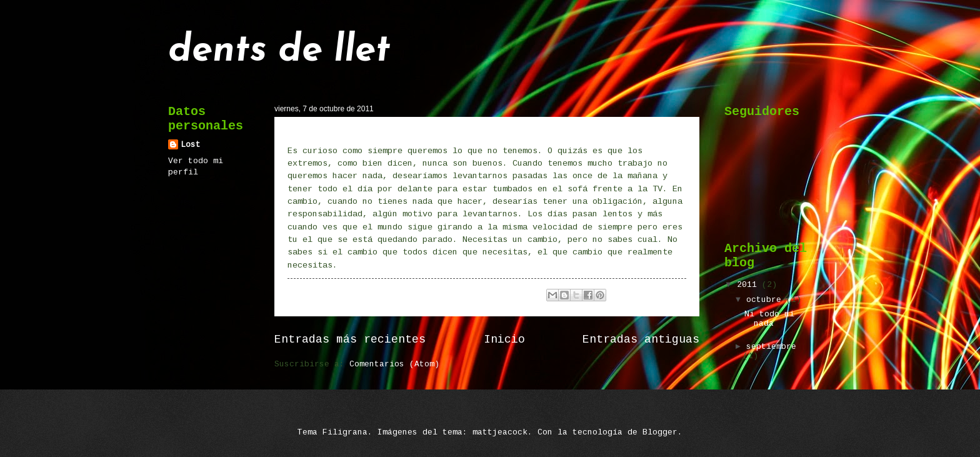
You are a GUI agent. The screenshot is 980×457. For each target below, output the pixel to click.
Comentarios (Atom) (394, 364)
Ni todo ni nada (327, 132)
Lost (191, 145)
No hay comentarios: (481, 295)
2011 (749, 285)
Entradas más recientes (350, 339)
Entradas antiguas (641, 339)
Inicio (504, 339)
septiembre (771, 347)
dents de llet (279, 51)
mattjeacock (500, 432)
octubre (766, 300)
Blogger (660, 432)
